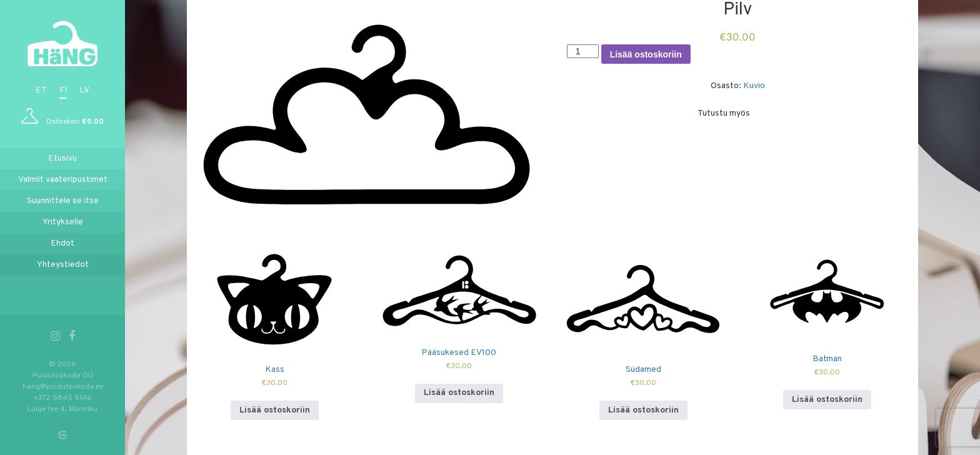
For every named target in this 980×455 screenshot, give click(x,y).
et (41, 90)
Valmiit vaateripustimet (63, 180)
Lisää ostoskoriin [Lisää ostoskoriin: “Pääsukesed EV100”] (459, 393)
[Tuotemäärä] (583, 51)
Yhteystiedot (63, 265)
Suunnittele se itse (63, 201)
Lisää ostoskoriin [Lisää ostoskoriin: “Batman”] (827, 400)
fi (63, 90)
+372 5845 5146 (63, 398)
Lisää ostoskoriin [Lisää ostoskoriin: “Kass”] (275, 410)
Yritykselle (63, 222)
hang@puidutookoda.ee (63, 387)
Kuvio (754, 86)
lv (84, 90)
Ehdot (62, 243)
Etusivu (62, 158)
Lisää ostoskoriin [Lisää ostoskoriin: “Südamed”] (643, 410)
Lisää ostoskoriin (646, 54)
